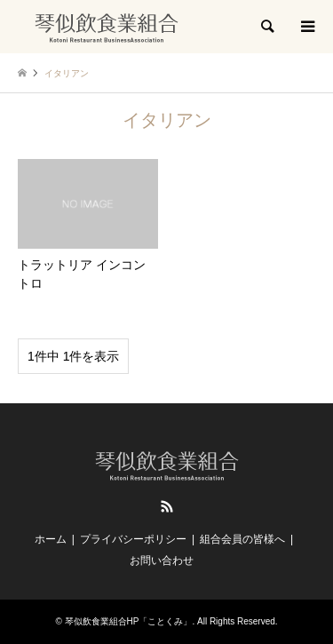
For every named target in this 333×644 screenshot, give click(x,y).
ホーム (51, 539)
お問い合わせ (162, 561)
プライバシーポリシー (133, 539)
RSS (167, 506)
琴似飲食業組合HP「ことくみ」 (129, 621)
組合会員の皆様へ (242, 539)
